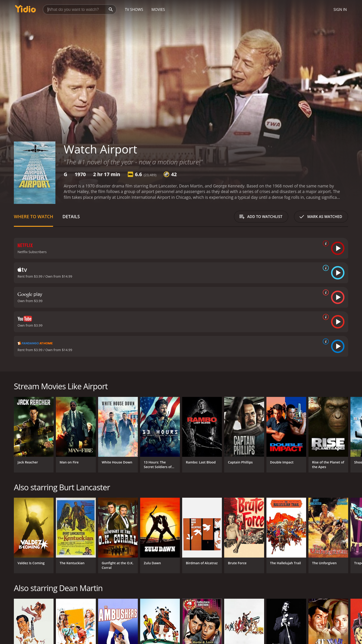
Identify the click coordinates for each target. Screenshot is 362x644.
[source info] (325, 243)
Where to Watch (33, 216)
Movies (158, 9)
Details (71, 216)
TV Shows (134, 9)
